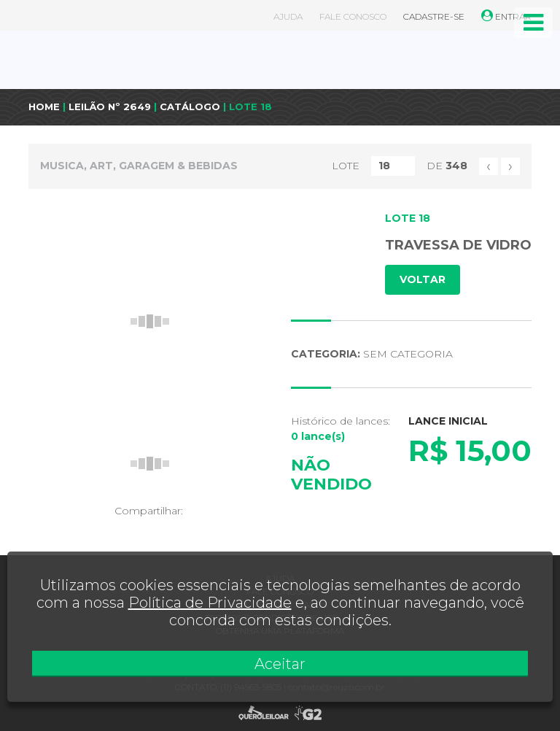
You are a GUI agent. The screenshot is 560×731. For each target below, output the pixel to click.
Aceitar (280, 664)
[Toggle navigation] (533, 23)
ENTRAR (506, 16)
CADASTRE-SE (434, 16)
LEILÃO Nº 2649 (110, 107)
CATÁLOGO (190, 107)
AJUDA (288, 16)
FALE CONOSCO (353, 16)
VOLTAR (423, 279)
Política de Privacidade (210, 603)
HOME (44, 107)
